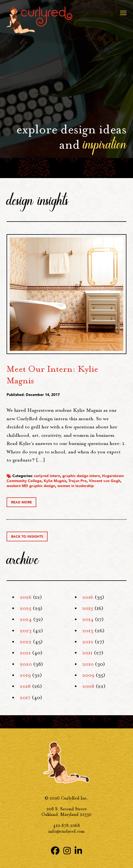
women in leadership (76, 486)
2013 (88, 631)
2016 (88, 597)
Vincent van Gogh (105, 481)
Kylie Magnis (55, 481)
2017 (25, 698)
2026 (26, 597)
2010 (88, 664)
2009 (88, 675)
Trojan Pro (78, 481)
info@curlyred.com (66, 831)
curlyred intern (47, 476)
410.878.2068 (66, 825)
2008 (88, 686)
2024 (26, 619)
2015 (88, 608)
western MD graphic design (31, 486)
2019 (25, 675)
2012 (88, 642)
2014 (88, 619)
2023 (26, 631)
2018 (25, 686)
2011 (87, 653)
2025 (25, 608)
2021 (25, 653)
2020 (26, 664)
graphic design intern (81, 476)
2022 (26, 642)
